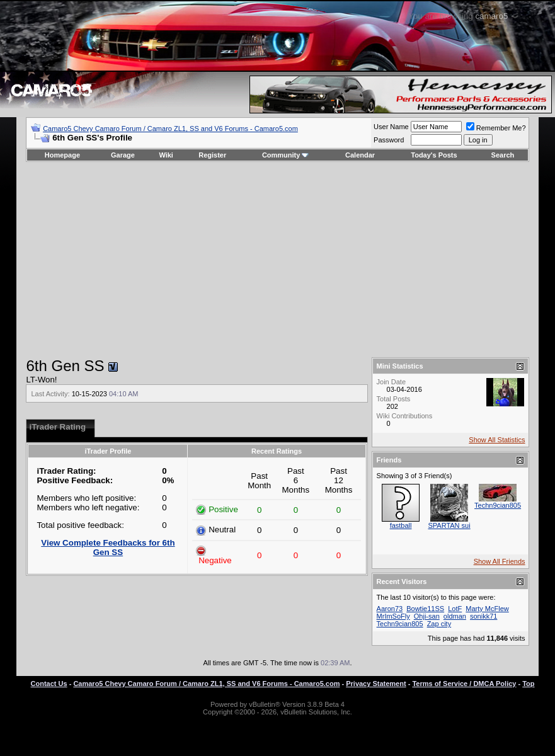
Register (212, 155)
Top (528, 684)
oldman (455, 616)
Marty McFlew (487, 609)
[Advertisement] (278, 260)
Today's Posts (434, 155)
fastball (401, 525)
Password (389, 140)
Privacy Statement (376, 684)
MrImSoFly (393, 616)
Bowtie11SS (425, 609)
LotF (455, 609)
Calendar (360, 155)
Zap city (439, 624)
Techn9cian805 (498, 505)
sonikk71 (483, 616)
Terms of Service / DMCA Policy (464, 684)
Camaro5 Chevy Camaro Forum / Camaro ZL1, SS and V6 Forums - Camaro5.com (170, 129)
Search (503, 155)
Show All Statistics (497, 440)
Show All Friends (500, 561)
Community (286, 155)
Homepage (62, 155)
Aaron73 (390, 609)
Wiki (166, 155)
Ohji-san (427, 616)
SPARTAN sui (449, 525)
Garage (123, 155)
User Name (391, 127)
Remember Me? (496, 128)
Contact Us (49, 684)
